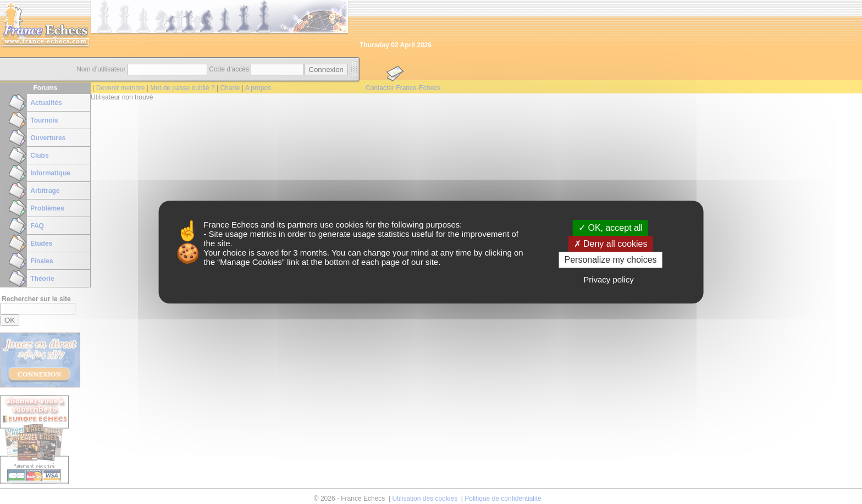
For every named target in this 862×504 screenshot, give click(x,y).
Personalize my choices (610, 260)
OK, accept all (610, 228)
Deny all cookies (611, 244)
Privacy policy (609, 279)
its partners (297, 225)
